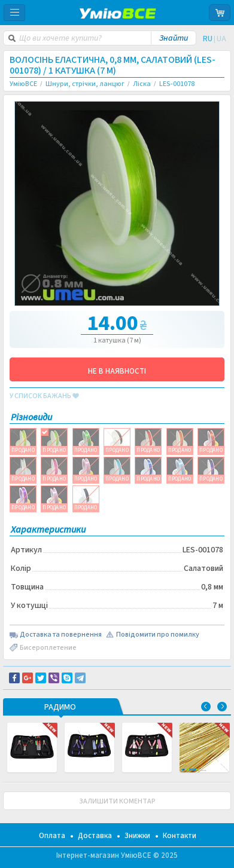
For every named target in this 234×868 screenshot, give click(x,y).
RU (208, 39)
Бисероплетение (48, 648)
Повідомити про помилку (158, 635)
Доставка (95, 836)
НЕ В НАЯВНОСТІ (117, 371)
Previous (206, 707)
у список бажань (44, 396)
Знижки (137, 836)
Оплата (52, 836)
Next (222, 707)
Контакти (180, 836)
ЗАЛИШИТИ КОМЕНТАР (117, 801)
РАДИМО (60, 708)
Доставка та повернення (61, 635)
